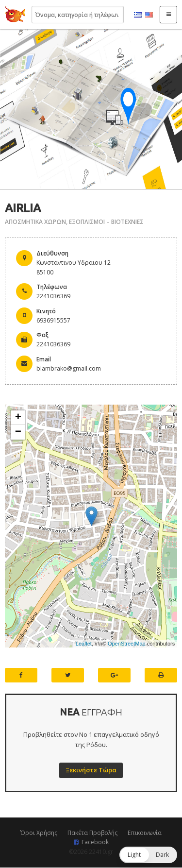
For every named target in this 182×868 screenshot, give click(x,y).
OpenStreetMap (127, 644)
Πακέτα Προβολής (92, 833)
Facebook (95, 842)
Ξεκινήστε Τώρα (91, 770)
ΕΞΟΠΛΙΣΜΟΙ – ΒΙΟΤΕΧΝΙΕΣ (106, 222)
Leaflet (84, 644)
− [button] (18, 432)
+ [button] (18, 418)
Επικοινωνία (145, 833)
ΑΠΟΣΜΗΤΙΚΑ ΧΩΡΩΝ (35, 222)
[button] (148, 855)
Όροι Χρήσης (39, 833)
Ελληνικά (138, 15)
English (149, 15)
